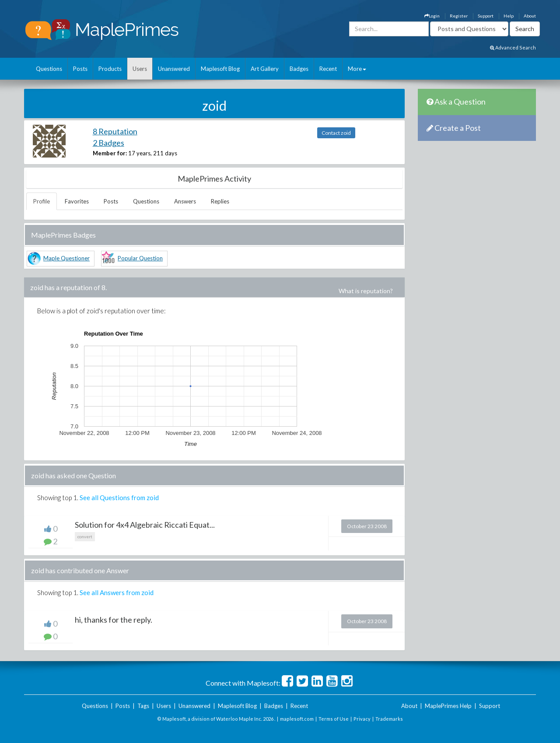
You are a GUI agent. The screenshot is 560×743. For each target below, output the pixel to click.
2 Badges (108, 143)
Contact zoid (336, 133)
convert (85, 536)
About (530, 16)
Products (110, 69)
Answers (185, 201)
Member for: (110, 153)
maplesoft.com (297, 719)
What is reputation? (366, 291)
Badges (299, 69)
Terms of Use (334, 719)
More (357, 69)
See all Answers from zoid (117, 592)
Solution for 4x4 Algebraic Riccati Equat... (145, 525)
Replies (220, 201)
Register (459, 16)
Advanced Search (513, 47)
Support (486, 16)
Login (432, 16)
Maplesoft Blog (220, 69)
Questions (49, 69)
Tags (143, 706)
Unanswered (174, 69)
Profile (42, 201)
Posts (80, 69)
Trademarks (389, 719)
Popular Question (140, 258)
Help (509, 16)
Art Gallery (265, 69)
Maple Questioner (66, 258)
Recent (328, 69)
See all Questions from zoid (119, 498)
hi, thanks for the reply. (114, 620)
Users (140, 69)
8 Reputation (115, 131)
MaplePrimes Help (448, 706)
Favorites (77, 201)
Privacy (362, 719)
